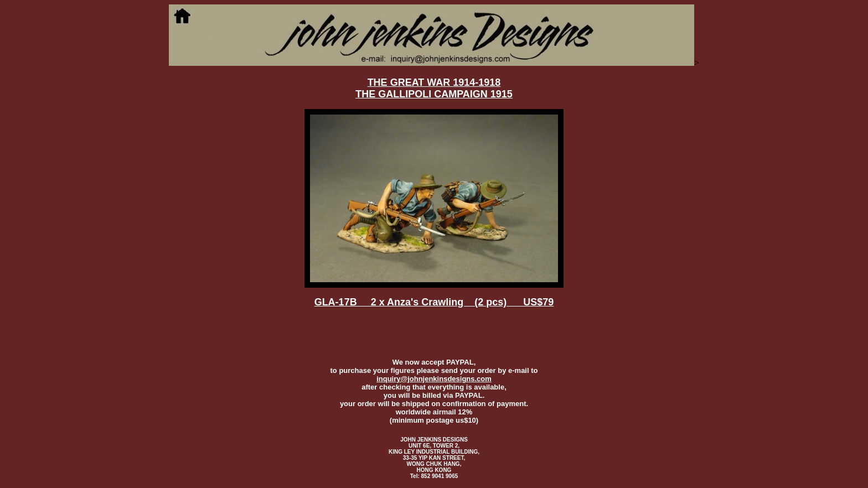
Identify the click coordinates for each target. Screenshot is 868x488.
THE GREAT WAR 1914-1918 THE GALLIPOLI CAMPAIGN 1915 (434, 88)
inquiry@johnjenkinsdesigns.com (434, 379)
